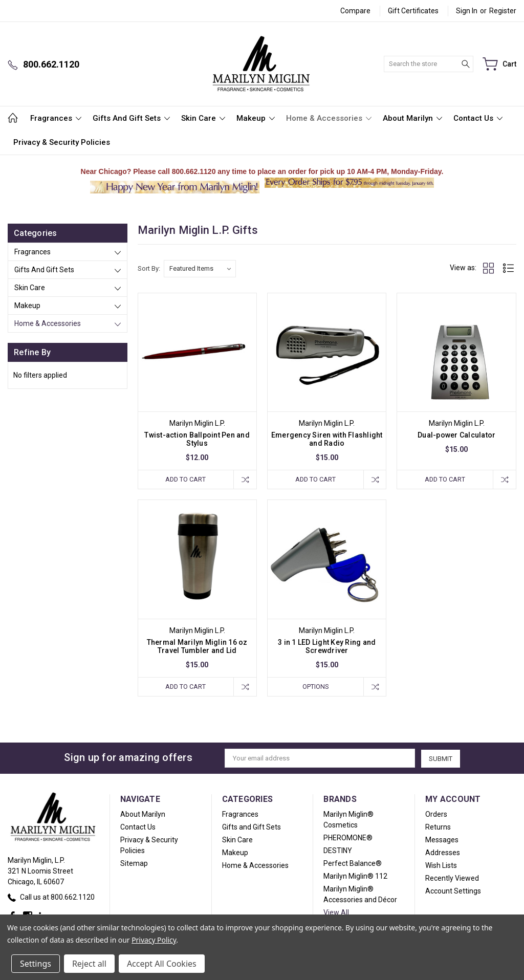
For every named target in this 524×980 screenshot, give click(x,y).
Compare (355, 11)
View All (336, 913)
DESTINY (338, 851)
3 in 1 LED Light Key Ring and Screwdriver (327, 646)
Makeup (256, 118)
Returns (438, 827)
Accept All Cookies (162, 964)
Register (503, 11)
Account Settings (453, 891)
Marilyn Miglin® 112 (355, 877)
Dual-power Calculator (456, 435)
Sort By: (149, 268)
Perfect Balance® (353, 864)
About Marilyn (412, 118)
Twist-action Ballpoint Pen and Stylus (197, 439)
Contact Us (478, 118)
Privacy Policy (154, 940)
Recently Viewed (452, 879)
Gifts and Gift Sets (131, 118)
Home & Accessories (329, 118)
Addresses (443, 853)
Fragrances (56, 118)
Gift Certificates (413, 11)
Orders (436, 815)
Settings (36, 964)
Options (315, 687)
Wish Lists (441, 866)
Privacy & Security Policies (62, 142)
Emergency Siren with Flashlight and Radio (327, 439)
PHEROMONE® (348, 838)
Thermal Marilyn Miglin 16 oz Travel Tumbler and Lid (197, 646)
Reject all (89, 964)
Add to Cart (185, 479)
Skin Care (203, 118)
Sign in (467, 11)
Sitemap (134, 864)
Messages (442, 840)
